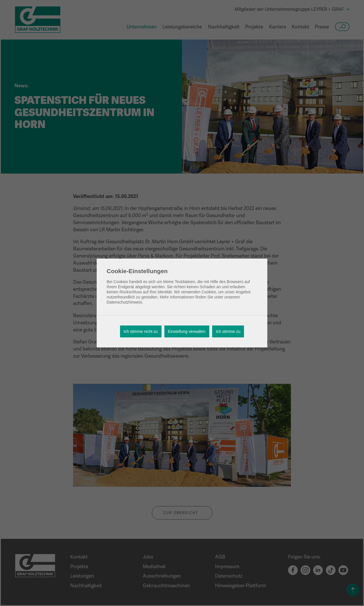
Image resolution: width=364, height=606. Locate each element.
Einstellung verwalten (187, 331)
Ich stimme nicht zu (141, 331)
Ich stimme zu (228, 331)
